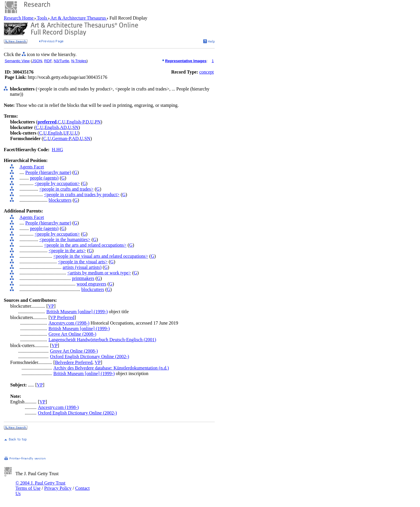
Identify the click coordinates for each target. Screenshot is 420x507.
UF (66, 133)
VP (51, 306)
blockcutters (60, 200)
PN (98, 122)
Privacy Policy (58, 488)
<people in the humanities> (65, 239)
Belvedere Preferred (73, 362)
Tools (42, 18)
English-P (75, 122)
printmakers (83, 278)
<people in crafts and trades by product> (82, 195)
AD (63, 127)
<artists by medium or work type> (99, 273)
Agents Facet (32, 167)
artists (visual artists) (82, 267)
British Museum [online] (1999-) (77, 312)
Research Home (19, 18)
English (52, 127)
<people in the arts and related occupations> (85, 245)
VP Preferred (62, 317)
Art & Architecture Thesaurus (78, 18)
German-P (62, 138)
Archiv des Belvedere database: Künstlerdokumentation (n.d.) (111, 368)
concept (206, 72)
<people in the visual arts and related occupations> (101, 256)
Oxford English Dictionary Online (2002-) (90, 357)
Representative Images (186, 61)
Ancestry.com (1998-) (69, 323)
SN (75, 127)
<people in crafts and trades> (66, 189)
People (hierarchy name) (48, 172)
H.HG (58, 150)
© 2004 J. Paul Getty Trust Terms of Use (40, 486)
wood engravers (92, 284)
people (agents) (44, 178)
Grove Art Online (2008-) (72, 334)
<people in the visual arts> (83, 262)
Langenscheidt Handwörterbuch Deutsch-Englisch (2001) (102, 340)
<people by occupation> (57, 183)
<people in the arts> (67, 251)
